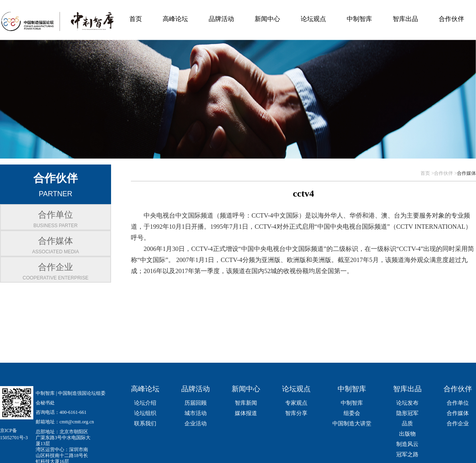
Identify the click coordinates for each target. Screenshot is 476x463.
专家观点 (296, 403)
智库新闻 (246, 403)
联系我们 (145, 424)
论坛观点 (313, 19)
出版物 (407, 434)
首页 (136, 19)
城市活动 (196, 413)
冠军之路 (407, 454)
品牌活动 (221, 19)
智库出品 (405, 19)
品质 (407, 424)
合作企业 (458, 424)
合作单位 (458, 403)
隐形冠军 (407, 413)
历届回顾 (196, 403)
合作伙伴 (451, 19)
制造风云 (407, 444)
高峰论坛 (175, 19)
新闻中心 (267, 19)
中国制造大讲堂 (352, 424)
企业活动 (196, 424)
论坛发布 (407, 403)
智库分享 (296, 413)
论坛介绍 (145, 403)
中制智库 (359, 19)
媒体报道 (246, 413)
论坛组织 (145, 413)
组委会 (352, 413)
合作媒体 (466, 173)
